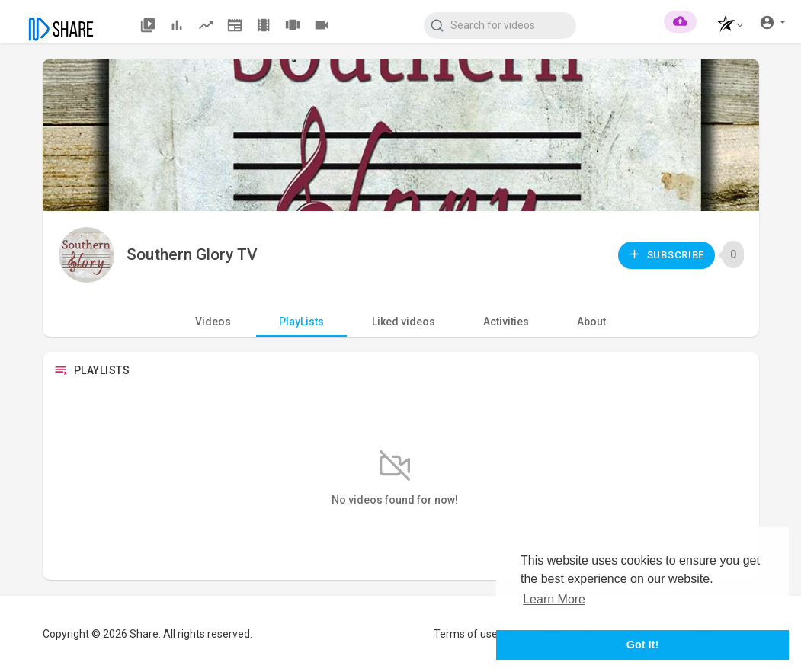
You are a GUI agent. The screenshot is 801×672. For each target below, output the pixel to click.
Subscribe (666, 254)
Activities (506, 322)
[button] (726, 26)
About (591, 322)
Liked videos (404, 322)
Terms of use (466, 634)
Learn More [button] (554, 599)
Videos (213, 322)
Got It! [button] (642, 645)
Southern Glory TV (192, 254)
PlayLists (301, 322)
